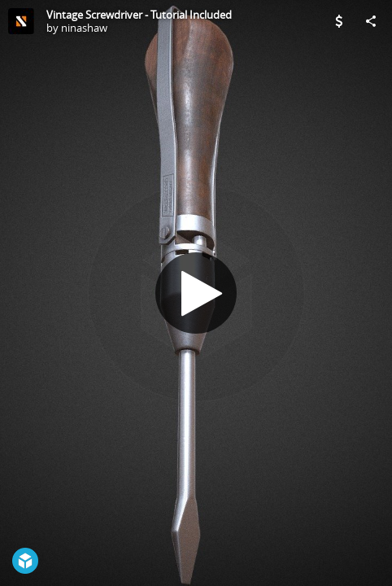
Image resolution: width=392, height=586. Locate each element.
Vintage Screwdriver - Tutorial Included (139, 15)
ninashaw (84, 28)
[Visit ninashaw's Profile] (21, 21)
